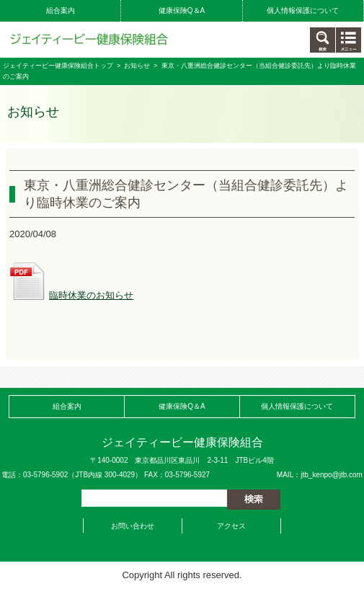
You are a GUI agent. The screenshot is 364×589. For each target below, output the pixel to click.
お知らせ (137, 66)
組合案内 (61, 10)
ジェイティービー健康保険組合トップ (58, 66)
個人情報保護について (303, 10)
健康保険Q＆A (182, 10)
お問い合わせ (133, 526)
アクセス (231, 526)
